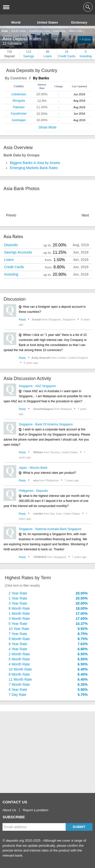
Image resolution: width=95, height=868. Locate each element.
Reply (22, 319)
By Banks (41, 78)
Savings (29, 54)
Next (85, 215)
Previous (11, 215)
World (16, 22)
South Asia (18, 31)
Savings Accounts (18, 252)
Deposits (11, 245)
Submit (79, 827)
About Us (9, 810)
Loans (48, 54)
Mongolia (19, 101)
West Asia (76, 31)
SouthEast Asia (39, 31)
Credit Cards (67, 54)
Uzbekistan (19, 94)
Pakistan (19, 107)
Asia (4, 31)
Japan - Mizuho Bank (33, 468)
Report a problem (35, 810)
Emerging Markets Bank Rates (34, 168)
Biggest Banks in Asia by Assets (35, 163)
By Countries (16, 78)
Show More (48, 127)
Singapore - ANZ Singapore (37, 386)
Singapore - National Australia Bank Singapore (50, 529)
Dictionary (79, 22)
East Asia (59, 31)
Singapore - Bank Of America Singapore (46, 424)
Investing (86, 54)
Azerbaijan (19, 120)
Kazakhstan (19, 114)
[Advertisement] (41, 752)
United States (48, 22)
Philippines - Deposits (33, 491)
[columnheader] (19, 86)
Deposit (9, 54)
